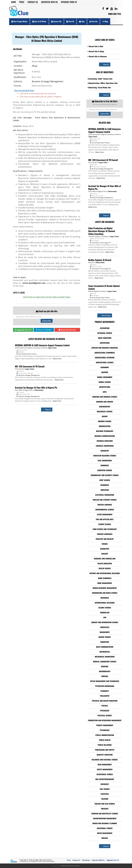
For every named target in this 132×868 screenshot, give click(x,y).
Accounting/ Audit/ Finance (27, 354)
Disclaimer (86, 860)
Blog (105, 21)
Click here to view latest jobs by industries (38, 93)
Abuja (35, 66)
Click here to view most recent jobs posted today (47, 297)
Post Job (93, 21)
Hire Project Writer (19, 21)
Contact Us (33, 2)
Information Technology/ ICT (101, 243)
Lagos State (30, 369)
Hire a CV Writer (39, 21)
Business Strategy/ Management (48, 81)
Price (22, 2)
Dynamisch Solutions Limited (70, 866)
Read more (57, 359)
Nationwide (39, 390)
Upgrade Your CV (69, 2)
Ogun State (52, 348)
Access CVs (56, 21)
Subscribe (47, 321)
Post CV (70, 21)
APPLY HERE (19, 293)
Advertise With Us (49, 2)
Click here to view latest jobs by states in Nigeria (40, 97)
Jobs (82, 21)
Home (14, 2)
